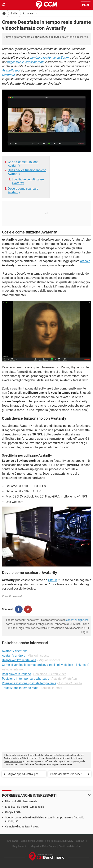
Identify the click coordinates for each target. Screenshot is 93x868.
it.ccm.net (33, 758)
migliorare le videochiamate (26, 62)
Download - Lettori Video (50, 674)
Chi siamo (13, 841)
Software (28, 13)
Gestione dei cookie (70, 846)
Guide (14, 13)
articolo (85, 261)
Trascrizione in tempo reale (20, 688)
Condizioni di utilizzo (32, 841)
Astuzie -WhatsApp (64, 679)
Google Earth (13, 812)
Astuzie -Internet (13, 669)
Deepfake (8, 75)
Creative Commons (13, 761)
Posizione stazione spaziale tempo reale (29, 683)
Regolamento (20, 846)
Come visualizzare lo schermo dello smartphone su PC (68, 775)
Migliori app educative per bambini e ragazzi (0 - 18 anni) (25, 775)
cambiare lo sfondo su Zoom (49, 58)
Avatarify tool (11, 70)
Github (53, 580)
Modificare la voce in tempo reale (24, 807)
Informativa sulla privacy (60, 841)
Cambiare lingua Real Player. (22, 826)
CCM (24, 758)
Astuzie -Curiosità (70, 683)
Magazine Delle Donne (43, 846)
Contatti (80, 841)
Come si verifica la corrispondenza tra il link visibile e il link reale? (46, 665)
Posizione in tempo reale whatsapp (26, 679)
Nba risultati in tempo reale (21, 801)
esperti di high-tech (77, 620)
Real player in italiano (16, 674)
